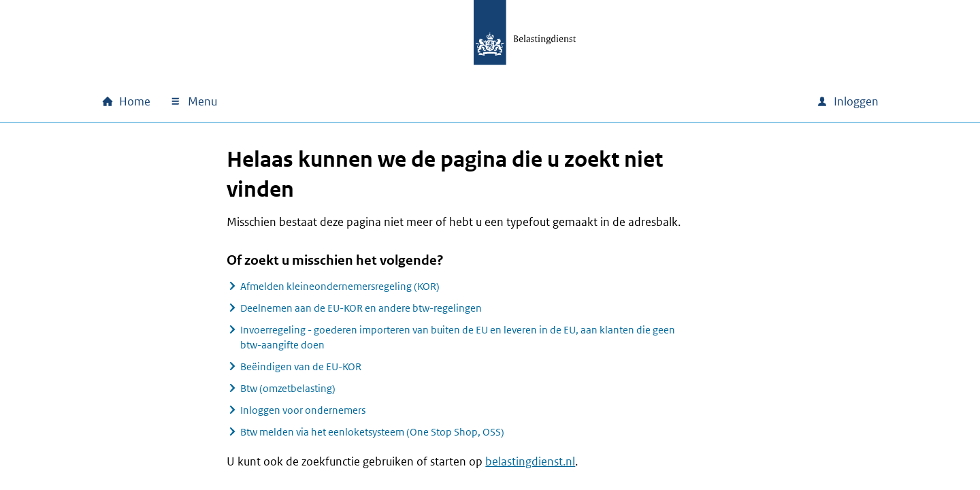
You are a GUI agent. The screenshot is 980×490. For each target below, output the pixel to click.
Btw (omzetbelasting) (288, 388)
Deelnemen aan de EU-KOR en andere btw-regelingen (361, 308)
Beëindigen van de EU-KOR (301, 366)
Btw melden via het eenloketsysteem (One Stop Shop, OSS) (372, 432)
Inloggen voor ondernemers (303, 410)
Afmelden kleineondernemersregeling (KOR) (340, 286)
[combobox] (689, 101)
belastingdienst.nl (530, 461)
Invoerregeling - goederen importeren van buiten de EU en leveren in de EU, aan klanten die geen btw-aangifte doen (458, 337)
